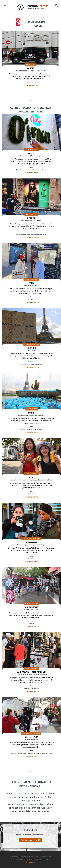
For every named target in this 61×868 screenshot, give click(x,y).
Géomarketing (28, 170)
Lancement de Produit (40, 170)
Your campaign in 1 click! (30, 840)
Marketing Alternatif (28, 235)
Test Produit (35, 688)
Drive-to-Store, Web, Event (44, 753)
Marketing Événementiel (30, 82)
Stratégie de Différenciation (35, 429)
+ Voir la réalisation (30, 85)
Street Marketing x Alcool (35, 364)
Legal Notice (30, 862)
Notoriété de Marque (41, 235)
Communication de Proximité (26, 753)
